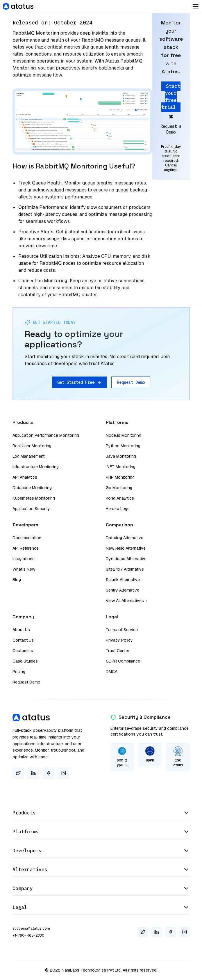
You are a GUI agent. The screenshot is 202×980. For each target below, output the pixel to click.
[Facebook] (49, 773)
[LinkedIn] (33, 773)
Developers (101, 851)
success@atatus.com (31, 928)
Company (101, 888)
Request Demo (131, 382)
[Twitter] (18, 773)
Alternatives (101, 869)
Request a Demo (171, 129)
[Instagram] (64, 773)
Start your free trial (171, 97)
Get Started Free (79, 382)
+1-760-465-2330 (28, 935)
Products (101, 813)
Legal (101, 907)
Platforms (101, 832)
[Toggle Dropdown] (196, 6)
